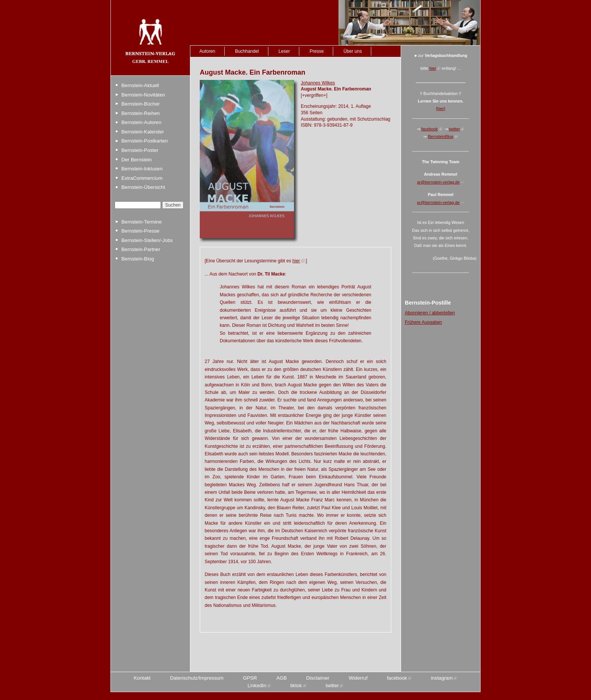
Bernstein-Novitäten (143, 95)
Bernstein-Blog (138, 259)
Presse (316, 51)
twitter (455, 129)
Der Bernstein (137, 160)
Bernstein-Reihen (141, 113)
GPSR (250, 678)
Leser (284, 51)
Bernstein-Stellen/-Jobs (147, 240)
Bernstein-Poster (140, 150)
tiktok (296, 685)
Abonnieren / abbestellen (430, 313)
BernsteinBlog (440, 136)
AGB (282, 678)
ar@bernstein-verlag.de (439, 182)
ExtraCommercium (142, 178)
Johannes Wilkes (318, 83)
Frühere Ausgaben (423, 322)
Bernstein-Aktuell (140, 85)
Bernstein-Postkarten (145, 141)
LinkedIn (257, 685)
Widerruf (358, 678)
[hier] (441, 109)
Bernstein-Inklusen (142, 169)
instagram (442, 678)
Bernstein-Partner (141, 249)
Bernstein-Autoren (141, 122)
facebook (430, 129)
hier (296, 261)
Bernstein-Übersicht (143, 187)
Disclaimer (318, 678)
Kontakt (142, 678)
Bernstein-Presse (140, 231)
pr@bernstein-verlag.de (439, 202)
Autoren (207, 51)
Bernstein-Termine (142, 222)
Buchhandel (247, 51)
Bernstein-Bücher (141, 104)
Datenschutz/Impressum (197, 678)
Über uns (353, 51)
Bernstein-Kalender (143, 132)
